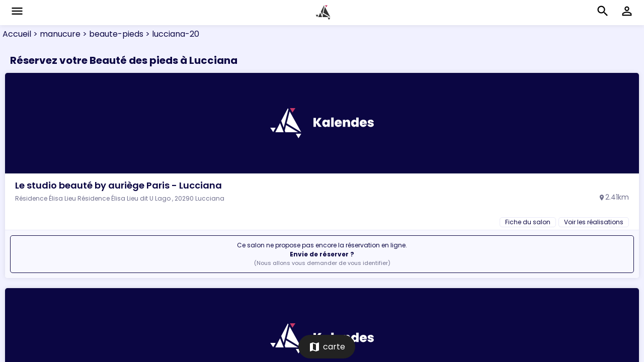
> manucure (56, 34)
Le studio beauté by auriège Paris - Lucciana (118, 185)
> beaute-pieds (112, 34)
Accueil (17, 34)
